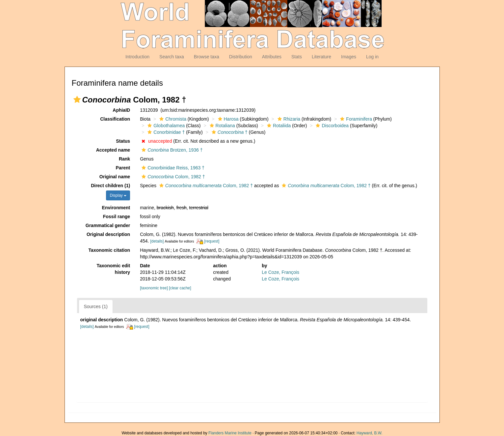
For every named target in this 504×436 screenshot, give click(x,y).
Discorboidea (331, 126)
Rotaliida (278, 126)
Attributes (272, 57)
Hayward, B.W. (370, 433)
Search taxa (172, 57)
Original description (108, 234)
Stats (297, 57)
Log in (372, 57)
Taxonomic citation (109, 250)
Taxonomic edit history (114, 269)
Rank (124, 159)
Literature (321, 57)
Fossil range (117, 217)
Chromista (172, 119)
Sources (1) (96, 306)
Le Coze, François (280, 272)
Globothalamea (165, 126)
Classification (115, 119)
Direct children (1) (110, 186)
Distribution (241, 57)
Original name (115, 177)
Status (123, 141)
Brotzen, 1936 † (171, 150)
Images (349, 57)
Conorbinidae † (165, 132)
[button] (77, 100)
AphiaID (121, 110)
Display (118, 195)
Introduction (137, 57)
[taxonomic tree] (154, 288)
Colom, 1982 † (172, 177)
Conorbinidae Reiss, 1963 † (172, 168)
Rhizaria (288, 119)
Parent (123, 168)
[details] (157, 241)
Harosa (227, 119)
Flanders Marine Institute (230, 433)
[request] (212, 241)
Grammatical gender (108, 225)
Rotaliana (222, 126)
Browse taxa (207, 57)
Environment (116, 208)
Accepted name (113, 150)
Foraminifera (355, 119)
